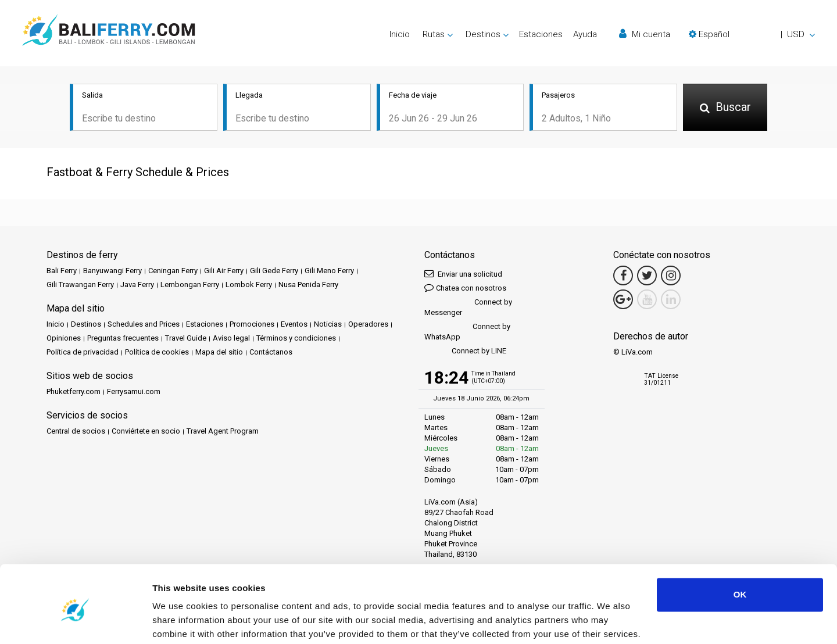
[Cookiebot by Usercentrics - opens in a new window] (75, 621)
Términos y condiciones (296, 339)
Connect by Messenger (468, 308)
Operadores (368, 325)
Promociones (252, 325)
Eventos (294, 325)
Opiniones (64, 339)
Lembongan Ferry (190, 286)
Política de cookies (157, 353)
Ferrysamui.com (134, 393)
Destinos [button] (483, 34)
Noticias (328, 325)
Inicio (400, 34)
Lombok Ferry (249, 286)
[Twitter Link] (647, 277)
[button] (752, 34)
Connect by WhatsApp (467, 333)
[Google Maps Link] (623, 300)
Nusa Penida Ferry (308, 286)
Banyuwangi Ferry (112, 272)
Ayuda (585, 34)
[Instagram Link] (671, 277)
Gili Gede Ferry (274, 272)
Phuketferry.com (74, 393)
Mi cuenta (645, 34)
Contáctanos (271, 353)
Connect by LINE (465, 353)
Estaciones (541, 34)
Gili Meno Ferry (329, 272)
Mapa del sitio (219, 353)
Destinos (86, 325)
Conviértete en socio (146, 432)
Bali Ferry (62, 272)
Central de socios (76, 432)
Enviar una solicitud (463, 275)
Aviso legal (231, 339)
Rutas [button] (434, 34)
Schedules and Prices (144, 325)
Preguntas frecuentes (123, 339)
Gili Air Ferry (224, 272)
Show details (179, 621)
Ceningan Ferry (173, 272)
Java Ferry (137, 286)
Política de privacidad (83, 353)
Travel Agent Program (223, 432)
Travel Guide (186, 339)
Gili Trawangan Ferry (80, 286)
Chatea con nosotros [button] (465, 289)
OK (740, 550)
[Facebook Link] (623, 277)
